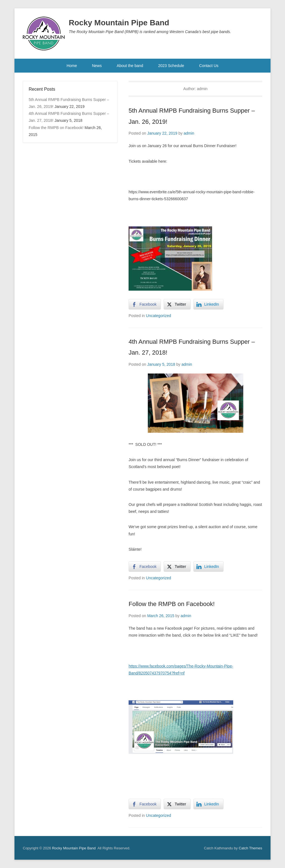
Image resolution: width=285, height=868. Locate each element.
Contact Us (209, 66)
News (97, 66)
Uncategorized (158, 316)
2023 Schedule (171, 66)
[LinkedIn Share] (208, 304)
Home (72, 66)
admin (189, 133)
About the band (130, 66)
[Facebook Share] (145, 304)
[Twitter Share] (177, 304)
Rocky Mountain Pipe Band (119, 23)
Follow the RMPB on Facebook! (172, 604)
